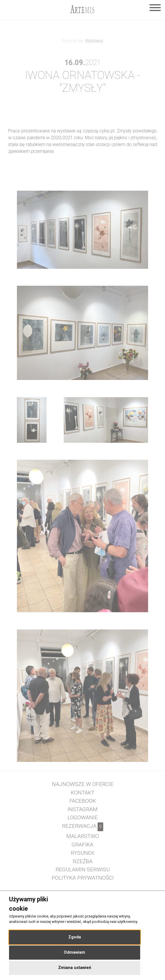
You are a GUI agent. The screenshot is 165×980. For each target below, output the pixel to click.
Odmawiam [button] (74, 952)
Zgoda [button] (75, 937)
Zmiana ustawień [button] (75, 968)
